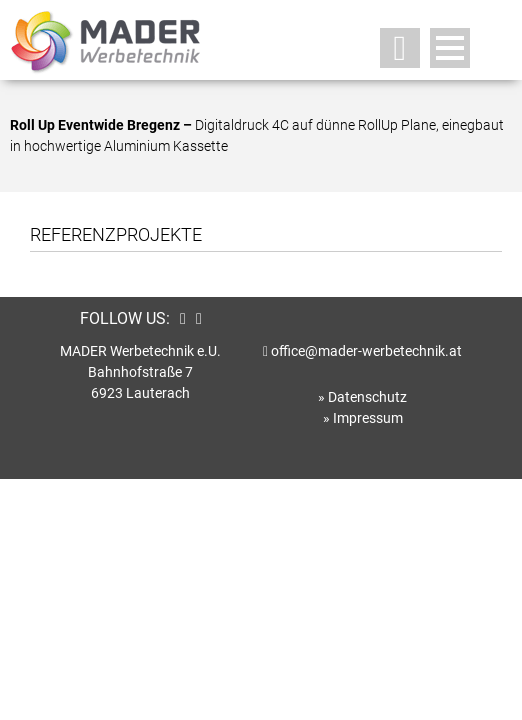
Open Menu (450, 48)
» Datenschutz (362, 397)
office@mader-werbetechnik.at (366, 351)
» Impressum (363, 418)
